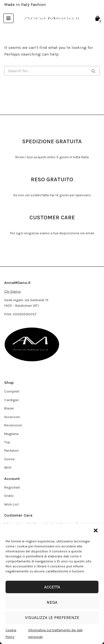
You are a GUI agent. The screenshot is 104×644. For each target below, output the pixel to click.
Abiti (8, 467)
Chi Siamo (12, 291)
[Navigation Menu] (8, 18)
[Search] (46, 71)
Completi (12, 391)
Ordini (9, 496)
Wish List (11, 504)
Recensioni (13, 425)
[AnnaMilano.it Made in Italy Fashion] (52, 18)
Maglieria (11, 434)
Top (7, 442)
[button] (96, 530)
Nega (52, 602)
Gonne (9, 459)
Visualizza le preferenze (52, 618)
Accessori (12, 417)
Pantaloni (12, 450)
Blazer (9, 408)
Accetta (52, 587)
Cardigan (12, 400)
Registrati (12, 487)
